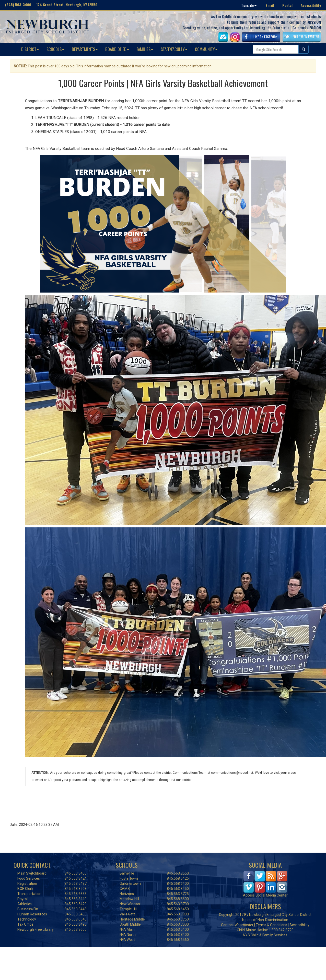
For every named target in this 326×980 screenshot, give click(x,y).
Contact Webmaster (237, 925)
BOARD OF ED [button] (117, 49)
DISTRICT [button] (30, 49)
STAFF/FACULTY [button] (174, 49)
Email (270, 5)
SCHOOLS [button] (55, 49)
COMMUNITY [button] (206, 49)
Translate (249, 5)
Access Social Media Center (265, 895)
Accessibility (311, 5)
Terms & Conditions (271, 925)
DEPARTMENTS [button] (85, 49)
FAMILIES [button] (145, 49)
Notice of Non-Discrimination (265, 920)
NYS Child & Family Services (265, 935)
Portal (287, 5)
